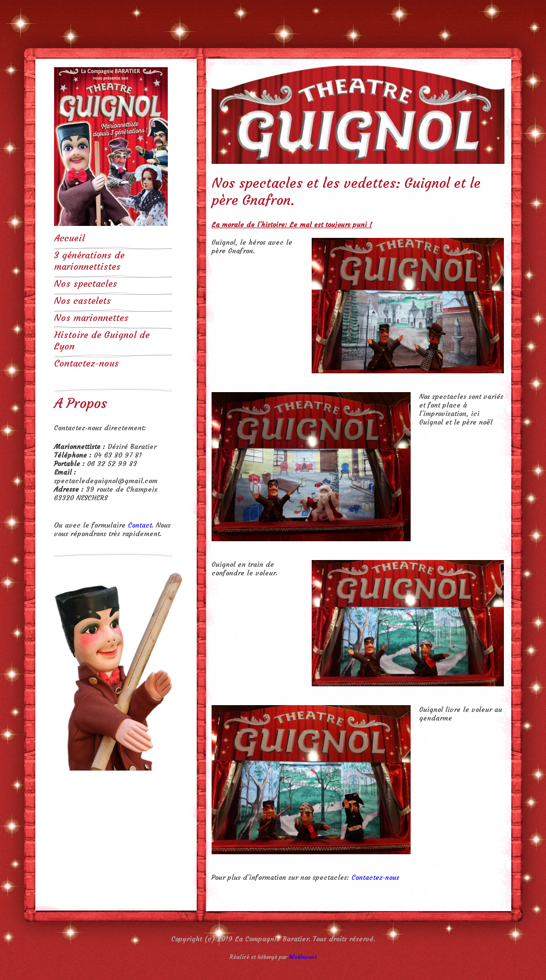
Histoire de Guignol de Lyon (102, 340)
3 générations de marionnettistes (89, 261)
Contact (140, 525)
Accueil (69, 238)
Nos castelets (82, 300)
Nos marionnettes (91, 318)
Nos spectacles (86, 283)
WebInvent (303, 957)
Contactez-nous (86, 363)
